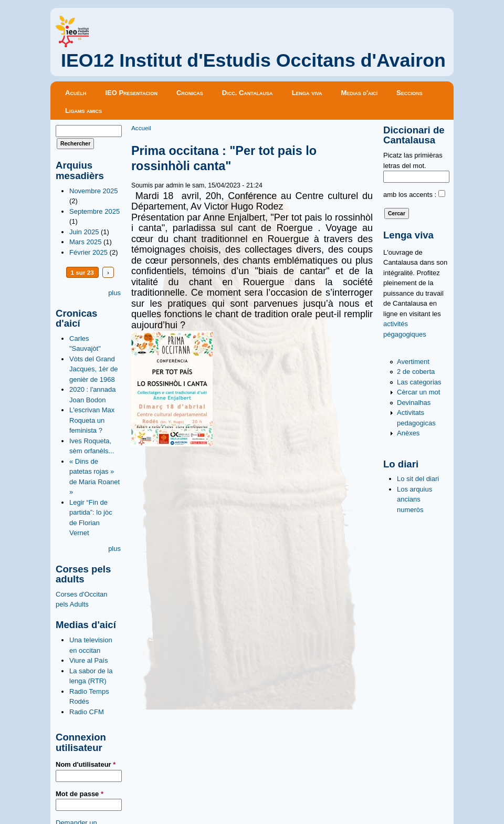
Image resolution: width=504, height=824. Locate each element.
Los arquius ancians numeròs (414, 499)
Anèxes (408, 433)
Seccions (409, 93)
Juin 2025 (84, 232)
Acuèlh (76, 93)
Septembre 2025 (94, 211)
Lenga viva (307, 93)
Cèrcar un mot (418, 392)
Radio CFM (87, 712)
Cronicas (190, 93)
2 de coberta (416, 372)
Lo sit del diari (418, 479)
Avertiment (413, 362)
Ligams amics (83, 111)
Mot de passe (80, 794)
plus (114, 293)
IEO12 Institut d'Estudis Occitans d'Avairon (253, 60)
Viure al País (88, 660)
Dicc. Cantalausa (248, 93)
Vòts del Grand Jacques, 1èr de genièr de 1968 (94, 369)
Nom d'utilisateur (86, 764)
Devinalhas (414, 403)
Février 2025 (88, 252)
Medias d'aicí (360, 93)
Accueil (141, 128)
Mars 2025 (85, 242)
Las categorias (419, 382)
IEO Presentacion (131, 93)
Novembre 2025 (94, 191)
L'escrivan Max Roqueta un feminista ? (92, 420)
